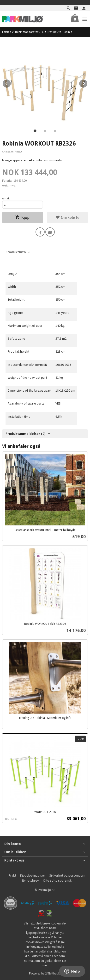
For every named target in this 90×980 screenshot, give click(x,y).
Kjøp (22, 217)
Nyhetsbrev (30, 880)
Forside (7, 32)
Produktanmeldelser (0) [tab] (26, 434)
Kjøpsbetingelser (33, 875)
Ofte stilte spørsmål (57, 880)
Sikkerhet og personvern (67, 875)
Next (88, 83)
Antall (6, 198)
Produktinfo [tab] (16, 252)
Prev (11, 83)
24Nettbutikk (53, 973)
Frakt (12, 875)
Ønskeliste (68, 217)
